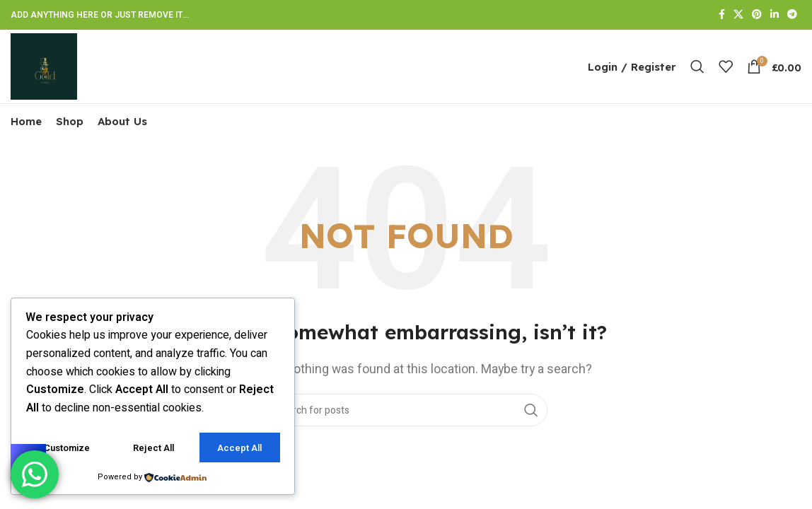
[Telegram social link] (792, 15)
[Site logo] (44, 66)
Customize (67, 448)
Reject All (153, 448)
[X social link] (738, 15)
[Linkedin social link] (775, 15)
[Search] (697, 66)
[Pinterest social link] (757, 15)
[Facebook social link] (722, 15)
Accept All (239, 448)
